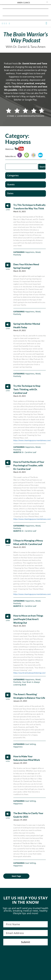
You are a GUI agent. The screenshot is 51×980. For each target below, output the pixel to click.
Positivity (17, 255)
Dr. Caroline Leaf (29, 452)
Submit (26, 942)
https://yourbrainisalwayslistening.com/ (29, 673)
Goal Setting (30, 744)
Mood (38, 252)
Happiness (30, 252)
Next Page (16, 876)
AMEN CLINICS (24, 3)
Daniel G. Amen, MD (25, 12)
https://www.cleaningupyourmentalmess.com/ (32, 440)
